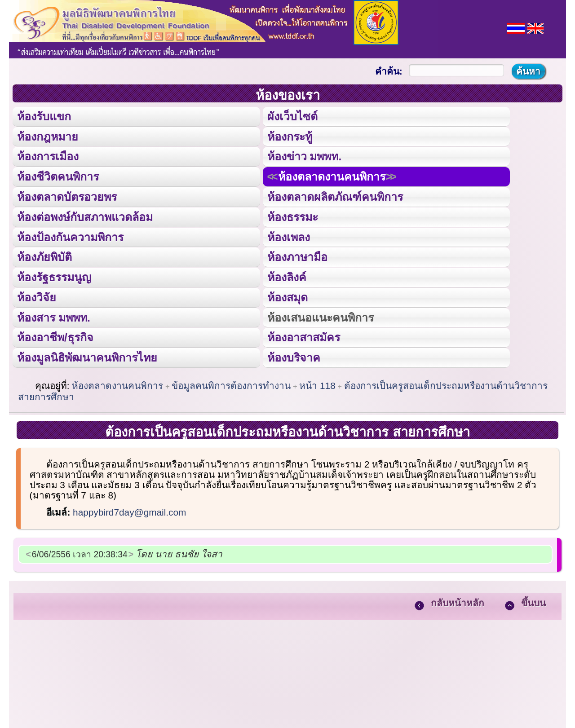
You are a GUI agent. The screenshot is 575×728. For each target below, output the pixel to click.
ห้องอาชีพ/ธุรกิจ (55, 335)
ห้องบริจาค (293, 355)
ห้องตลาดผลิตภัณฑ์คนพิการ (335, 196)
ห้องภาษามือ (297, 255)
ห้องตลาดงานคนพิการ (331, 176)
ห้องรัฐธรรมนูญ (54, 275)
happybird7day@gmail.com (129, 510)
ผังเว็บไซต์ (292, 116)
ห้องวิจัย (37, 295)
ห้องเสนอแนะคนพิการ (320, 315)
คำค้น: (389, 71)
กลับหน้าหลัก (458, 600)
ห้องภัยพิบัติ (44, 255)
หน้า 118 (317, 383)
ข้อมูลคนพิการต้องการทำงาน (231, 383)
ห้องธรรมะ (292, 215)
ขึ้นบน (533, 600)
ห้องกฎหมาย (48, 136)
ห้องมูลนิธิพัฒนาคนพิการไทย (87, 355)
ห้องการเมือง (48, 156)
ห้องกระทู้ (289, 136)
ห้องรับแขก (44, 116)
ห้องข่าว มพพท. (304, 156)
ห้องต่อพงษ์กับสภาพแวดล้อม (85, 215)
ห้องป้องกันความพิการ (70, 235)
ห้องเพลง (288, 235)
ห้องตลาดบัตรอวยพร (67, 196)
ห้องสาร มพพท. (54, 315)
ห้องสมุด (287, 295)
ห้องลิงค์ (286, 275)
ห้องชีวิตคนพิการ (58, 176)
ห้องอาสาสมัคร (303, 335)
